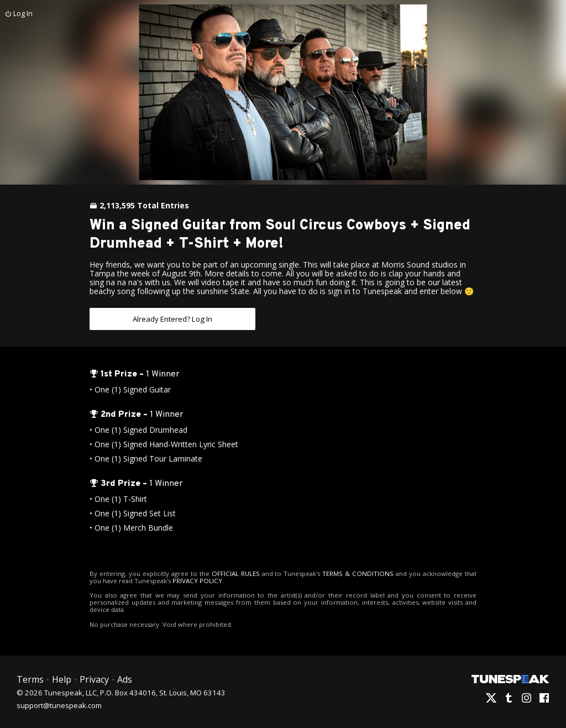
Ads (124, 679)
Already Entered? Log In (172, 318)
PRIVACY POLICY (183, 580)
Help (61, 679)
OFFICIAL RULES (231, 573)
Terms (30, 679)
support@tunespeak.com (59, 704)
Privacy (93, 679)
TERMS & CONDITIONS (349, 573)
